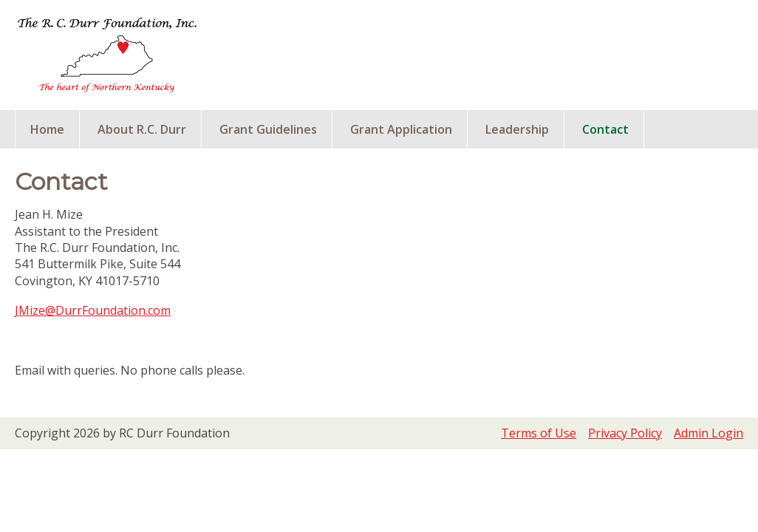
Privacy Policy (625, 433)
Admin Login (709, 433)
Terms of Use (539, 433)
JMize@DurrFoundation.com (93, 310)
